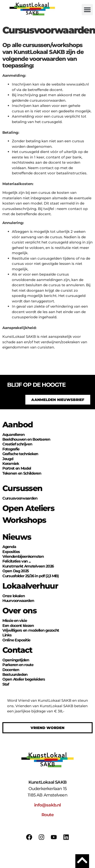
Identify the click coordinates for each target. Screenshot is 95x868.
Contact (17, 650)
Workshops (24, 520)
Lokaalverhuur (30, 586)
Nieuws (17, 537)
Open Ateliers (28, 508)
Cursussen (22, 488)
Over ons (19, 610)
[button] (87, 10)
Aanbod (18, 424)
